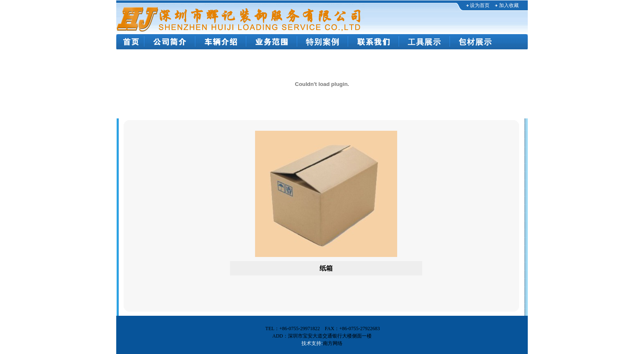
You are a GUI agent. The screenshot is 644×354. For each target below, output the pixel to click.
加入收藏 (509, 5)
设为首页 (480, 5)
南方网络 (333, 343)
